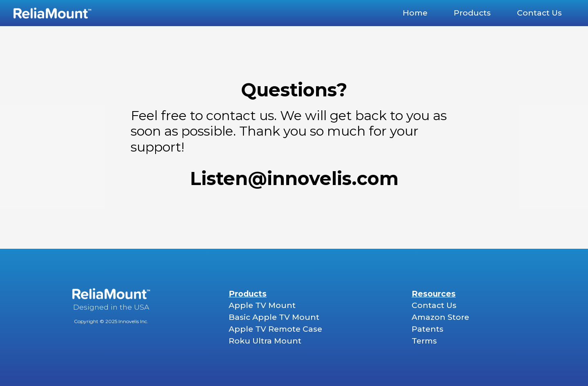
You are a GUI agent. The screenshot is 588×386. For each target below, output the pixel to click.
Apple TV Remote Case (275, 329)
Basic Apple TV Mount (274, 317)
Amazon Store (440, 317)
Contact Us (434, 305)
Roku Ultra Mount (265, 341)
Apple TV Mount (262, 305)
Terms (424, 341)
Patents (428, 329)
